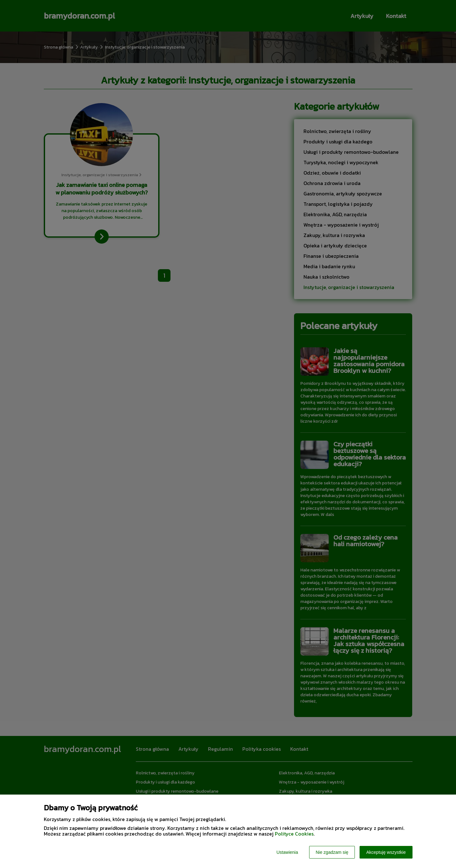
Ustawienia (287, 852)
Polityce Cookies (294, 834)
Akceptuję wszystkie (386, 852)
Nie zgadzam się (332, 852)
